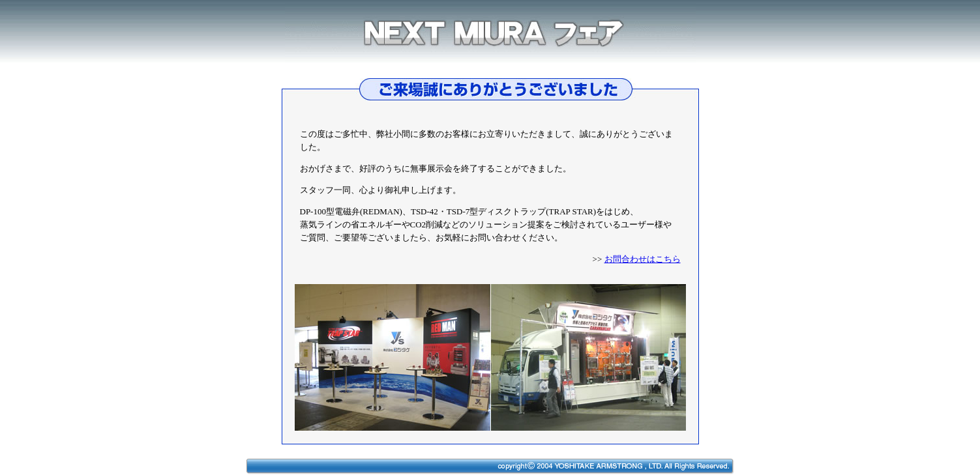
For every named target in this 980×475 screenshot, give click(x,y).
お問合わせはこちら (643, 259)
